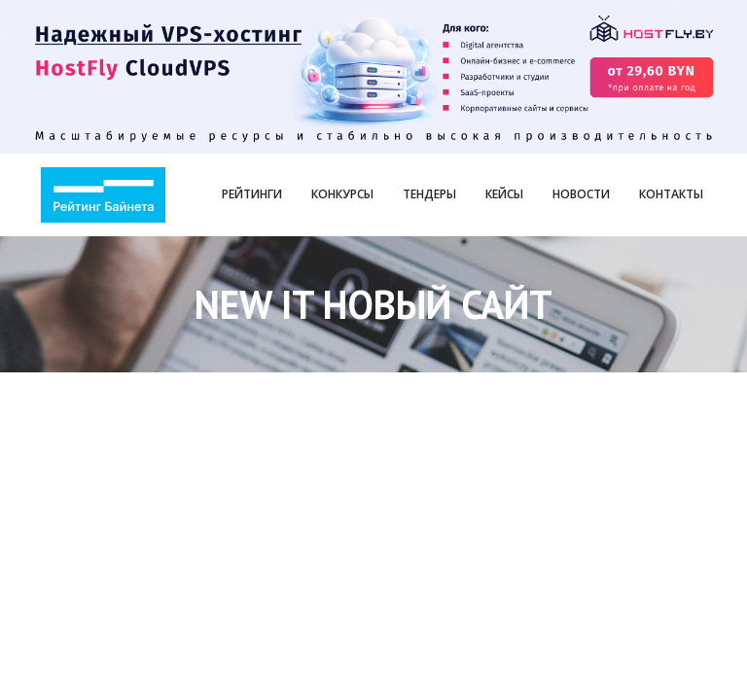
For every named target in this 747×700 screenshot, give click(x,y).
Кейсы (504, 194)
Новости (581, 194)
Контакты (671, 194)
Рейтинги (252, 194)
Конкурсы (342, 194)
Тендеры (429, 194)
